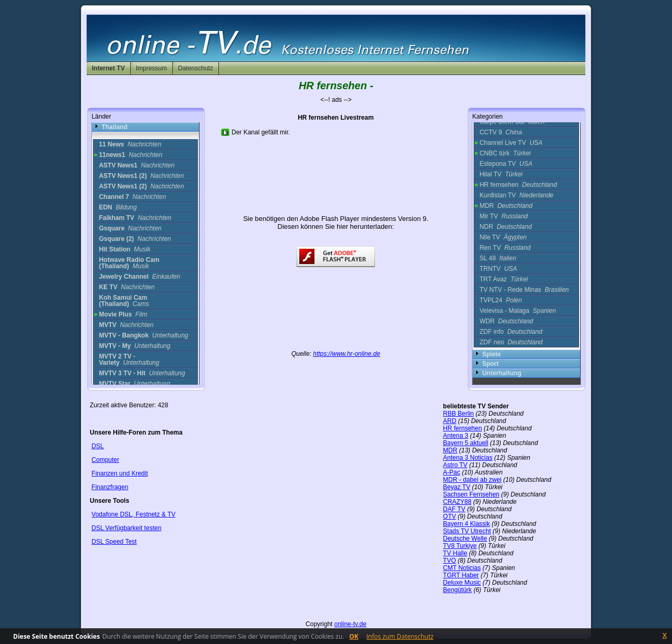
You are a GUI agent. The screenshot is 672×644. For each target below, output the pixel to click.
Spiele (491, 354)
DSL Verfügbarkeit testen (126, 528)
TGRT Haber (461, 575)
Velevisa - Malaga (517, 311)
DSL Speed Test (114, 542)
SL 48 (498, 258)
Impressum (151, 68)
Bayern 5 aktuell (466, 443)
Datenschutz (196, 68)
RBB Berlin (459, 414)
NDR (505, 227)
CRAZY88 (457, 502)
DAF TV (454, 509)
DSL (97, 446)
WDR (506, 321)
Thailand (114, 127)
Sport (490, 364)
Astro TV (455, 465)
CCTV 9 (501, 132)
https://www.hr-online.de (346, 354)
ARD (450, 421)
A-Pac (452, 472)
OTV (450, 516)
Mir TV (503, 216)
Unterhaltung (502, 373)
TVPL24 (501, 300)
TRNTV (498, 269)
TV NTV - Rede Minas (524, 290)
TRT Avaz (503, 279)
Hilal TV (501, 174)
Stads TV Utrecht (467, 531)
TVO (450, 561)
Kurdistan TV (516, 195)
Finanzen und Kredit (119, 473)
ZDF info (511, 332)
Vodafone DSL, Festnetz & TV (133, 514)
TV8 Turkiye (460, 546)
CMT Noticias (462, 568)
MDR (506, 206)
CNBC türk (505, 153)
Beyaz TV (457, 487)
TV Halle (455, 553)
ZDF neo (511, 342)
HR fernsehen (518, 185)
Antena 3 (456, 436)
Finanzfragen (110, 487)
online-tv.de (350, 624)
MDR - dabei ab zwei (472, 480)
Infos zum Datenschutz (400, 636)
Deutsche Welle (465, 539)
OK (354, 636)
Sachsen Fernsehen (471, 494)
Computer (105, 460)
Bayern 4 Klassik (466, 524)
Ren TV (505, 248)
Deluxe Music (462, 583)
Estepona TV (506, 164)
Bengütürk (458, 590)
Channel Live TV (511, 143)
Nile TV (503, 237)
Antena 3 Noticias (468, 458)
